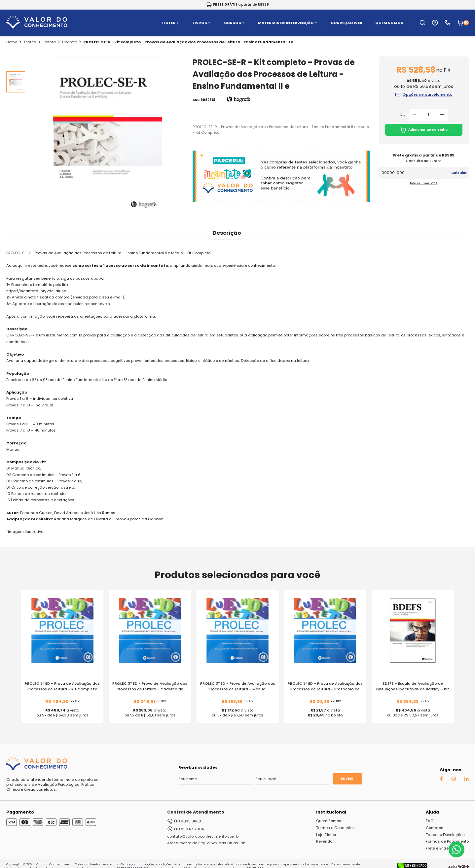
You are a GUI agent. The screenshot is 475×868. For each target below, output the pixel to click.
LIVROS (202, 23)
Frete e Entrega (440, 848)
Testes (30, 42)
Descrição (227, 233)
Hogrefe (70, 42)
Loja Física (326, 835)
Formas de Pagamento (447, 841)
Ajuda (432, 812)
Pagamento (20, 812)
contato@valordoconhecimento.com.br (203, 836)
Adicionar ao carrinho (424, 130)
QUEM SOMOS (389, 23)
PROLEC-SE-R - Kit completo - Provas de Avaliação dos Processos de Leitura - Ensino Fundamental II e (188, 42)
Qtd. (403, 115)
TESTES (170, 23)
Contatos (435, 828)
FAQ (430, 821)
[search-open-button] (422, 23)
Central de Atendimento (196, 812)
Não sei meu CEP (424, 183)
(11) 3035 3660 (184, 821)
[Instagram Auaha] (454, 780)
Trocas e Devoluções (445, 835)
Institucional (331, 812)
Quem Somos (329, 821)
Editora (49, 42)
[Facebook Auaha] (441, 780)
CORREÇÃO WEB (347, 23)
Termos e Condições (335, 828)
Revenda (324, 841)
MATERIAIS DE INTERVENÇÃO (288, 23)
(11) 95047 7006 (186, 829)
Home (12, 42)
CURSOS (235, 23)
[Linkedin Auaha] (466, 780)
